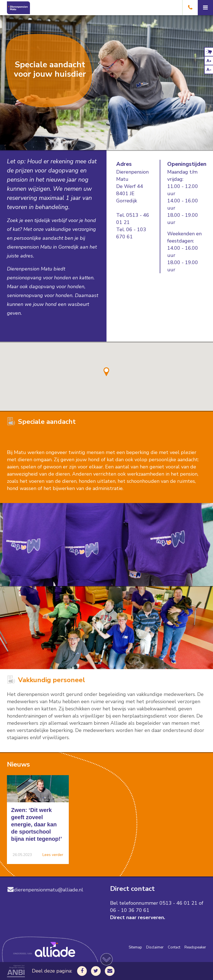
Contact (174, 947)
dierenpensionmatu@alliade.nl (45, 890)
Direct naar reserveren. (138, 917)
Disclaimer (155, 947)
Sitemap (135, 947)
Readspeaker (195, 947)
